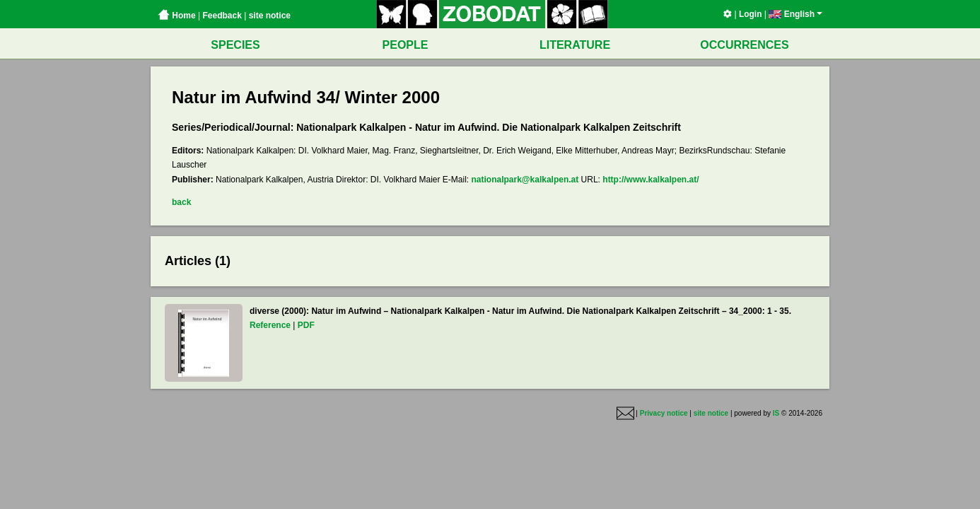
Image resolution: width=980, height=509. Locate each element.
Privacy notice (664, 414)
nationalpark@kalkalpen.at (525, 180)
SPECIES (235, 45)
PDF (306, 325)
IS (776, 414)
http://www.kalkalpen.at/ (651, 180)
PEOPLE (406, 45)
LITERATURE (575, 45)
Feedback (222, 16)
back (181, 202)
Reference (270, 325)
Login (751, 14)
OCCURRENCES (744, 45)
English (795, 14)
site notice (270, 16)
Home (177, 16)
